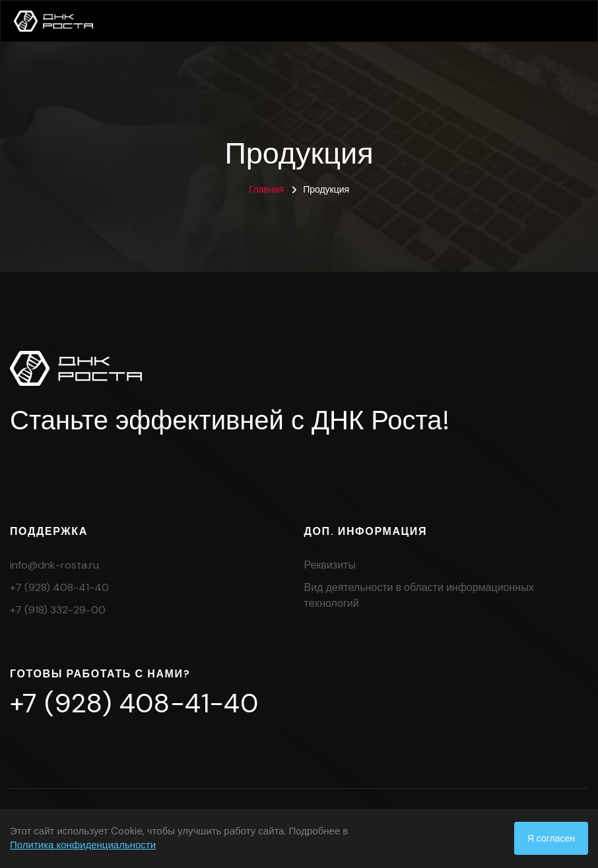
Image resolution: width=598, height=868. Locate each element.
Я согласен (551, 838)
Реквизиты (330, 565)
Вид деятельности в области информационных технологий (419, 595)
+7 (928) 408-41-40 (59, 587)
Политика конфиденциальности (83, 845)
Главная (266, 189)
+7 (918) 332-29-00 (58, 610)
